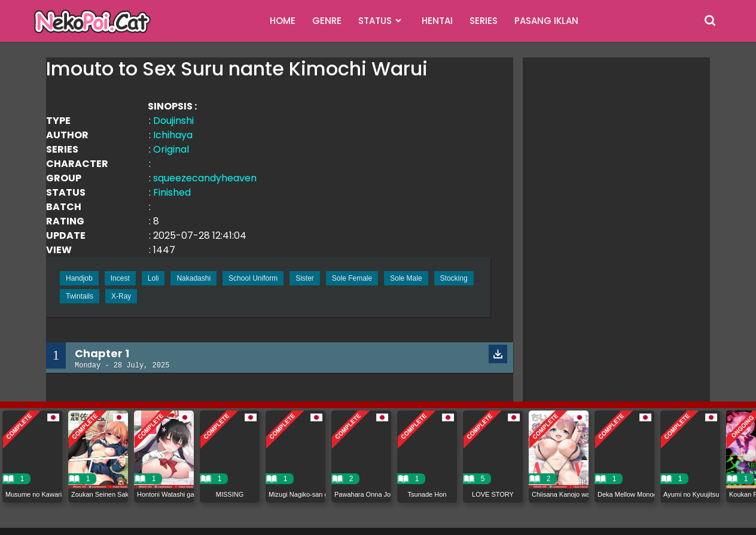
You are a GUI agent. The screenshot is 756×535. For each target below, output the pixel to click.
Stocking (454, 278)
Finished (172, 192)
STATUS (375, 21)
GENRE (327, 21)
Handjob (79, 278)
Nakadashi (193, 278)
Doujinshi (173, 121)
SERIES (484, 21)
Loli (153, 278)
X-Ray (121, 296)
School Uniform (253, 278)
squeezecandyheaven (205, 178)
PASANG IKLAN (546, 21)
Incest (120, 278)
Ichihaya (173, 135)
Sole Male (406, 278)
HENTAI (437, 21)
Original (171, 149)
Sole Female (352, 278)
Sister (305, 278)
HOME (283, 21)
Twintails (80, 296)
